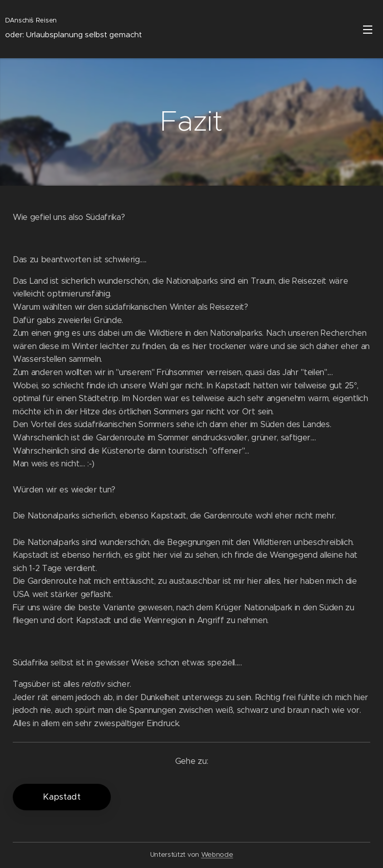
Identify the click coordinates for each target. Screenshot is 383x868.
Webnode (217, 854)
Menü (368, 30)
